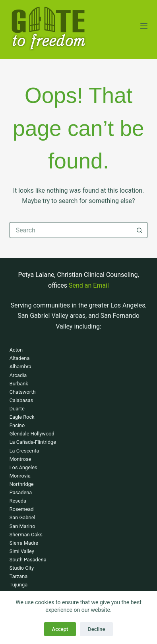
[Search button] (140, 230)
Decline (96, 629)
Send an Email (89, 285)
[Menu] (144, 26)
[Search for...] (71, 230)
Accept (60, 629)
